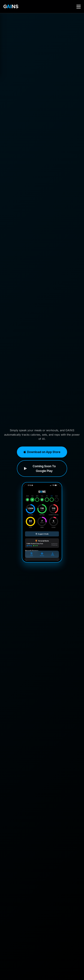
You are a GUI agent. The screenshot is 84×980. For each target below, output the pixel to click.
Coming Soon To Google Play (40, 469)
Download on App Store (42, 452)
